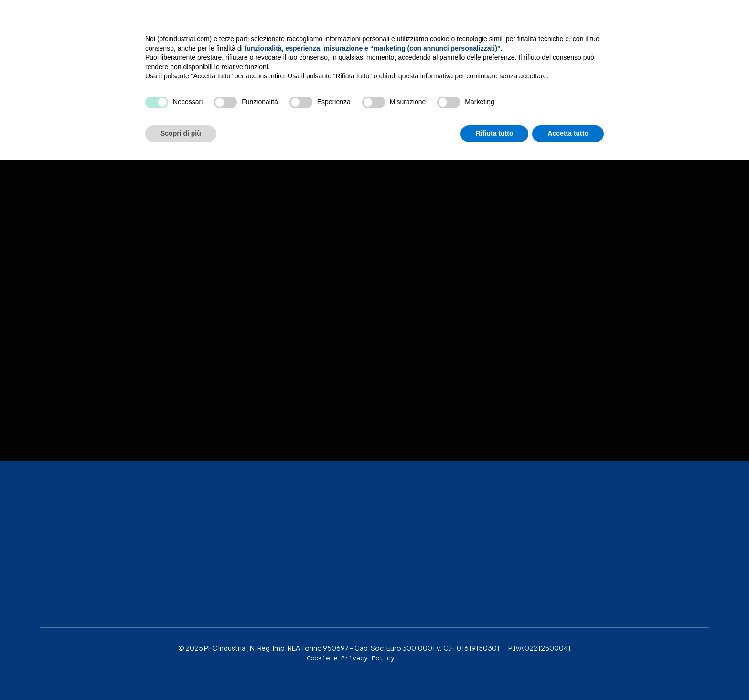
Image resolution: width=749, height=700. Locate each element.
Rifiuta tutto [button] (495, 674)
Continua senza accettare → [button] (560, 560)
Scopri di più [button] (181, 674)
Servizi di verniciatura (354, 24)
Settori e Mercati (464, 24)
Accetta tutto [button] (568, 674)
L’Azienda (262, 24)
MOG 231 (540, 24)
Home (210, 24)
